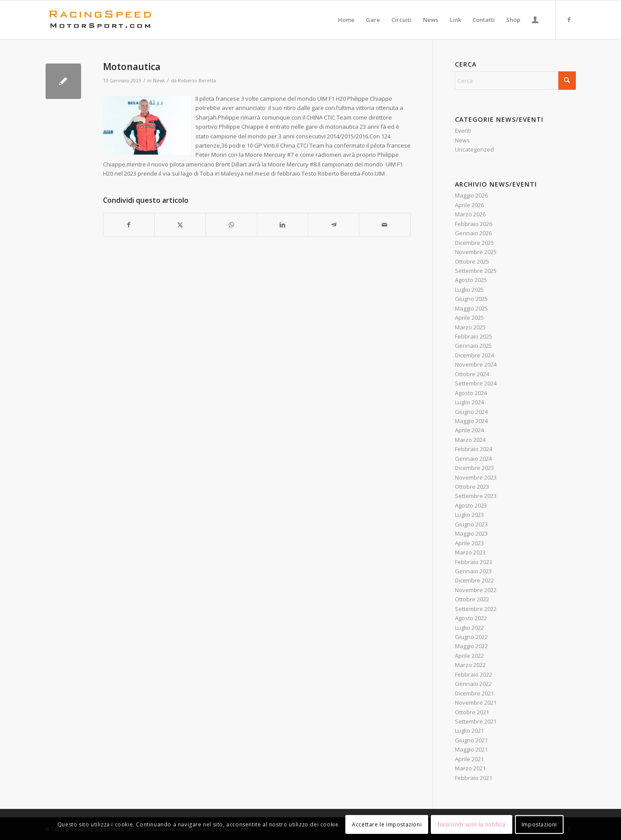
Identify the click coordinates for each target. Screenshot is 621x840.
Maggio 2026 (471, 195)
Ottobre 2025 (472, 261)
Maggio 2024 (471, 421)
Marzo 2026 (470, 214)
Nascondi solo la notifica (472, 824)
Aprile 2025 (469, 318)
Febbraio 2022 (474, 674)
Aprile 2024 (469, 430)
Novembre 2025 (476, 252)
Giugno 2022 (471, 637)
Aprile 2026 (469, 205)
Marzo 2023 (470, 552)
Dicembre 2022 (474, 580)
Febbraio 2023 (474, 562)
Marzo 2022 (470, 665)
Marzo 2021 (470, 768)
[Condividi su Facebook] (129, 225)
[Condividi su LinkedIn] (283, 225)
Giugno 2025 (471, 299)
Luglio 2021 (469, 731)
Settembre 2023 (476, 496)
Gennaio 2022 (473, 684)
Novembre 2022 (476, 590)
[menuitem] (346, 20)
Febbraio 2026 (474, 224)
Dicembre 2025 (474, 243)
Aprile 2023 (469, 543)
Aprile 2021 (469, 759)
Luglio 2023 (469, 515)
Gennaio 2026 (473, 233)
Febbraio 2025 (474, 336)
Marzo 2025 (470, 327)
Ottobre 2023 (472, 487)
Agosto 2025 (471, 280)
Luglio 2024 (469, 402)
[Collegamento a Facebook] (569, 19)
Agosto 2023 (471, 505)
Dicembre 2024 (474, 355)
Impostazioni (539, 824)
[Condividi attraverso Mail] (385, 225)
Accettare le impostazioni (387, 824)
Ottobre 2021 (472, 712)
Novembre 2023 (476, 477)
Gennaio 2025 (473, 346)
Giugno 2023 (471, 524)
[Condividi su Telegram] (334, 225)
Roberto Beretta (197, 81)
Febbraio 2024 (474, 449)
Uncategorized (474, 149)
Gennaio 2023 (473, 571)
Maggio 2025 (471, 308)
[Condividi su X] (180, 225)
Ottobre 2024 (472, 374)
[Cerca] (515, 81)
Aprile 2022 (469, 656)
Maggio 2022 (471, 646)
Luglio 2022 (469, 628)
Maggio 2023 (471, 533)
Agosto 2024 (471, 393)
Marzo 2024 (470, 440)
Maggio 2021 (471, 749)
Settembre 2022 (476, 609)
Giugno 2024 (471, 412)
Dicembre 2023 (474, 468)
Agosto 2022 (471, 618)
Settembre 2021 (476, 721)
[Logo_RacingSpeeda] (100, 20)
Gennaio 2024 (473, 459)
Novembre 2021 (476, 702)
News (159, 81)
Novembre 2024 (476, 364)
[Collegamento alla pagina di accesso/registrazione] (535, 20)
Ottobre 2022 (472, 599)
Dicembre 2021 (474, 693)
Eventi (463, 131)
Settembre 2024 (476, 383)
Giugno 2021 (471, 740)
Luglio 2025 (469, 289)
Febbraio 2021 (474, 778)
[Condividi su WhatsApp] (231, 225)
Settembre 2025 (476, 271)
